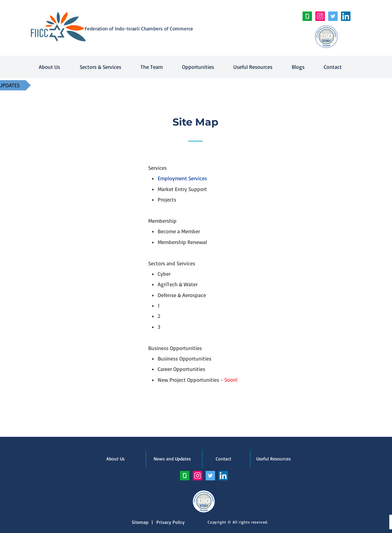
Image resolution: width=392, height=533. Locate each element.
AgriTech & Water (178, 284)
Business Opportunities (175, 348)
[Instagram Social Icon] (320, 16)
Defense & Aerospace (182, 295)
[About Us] (115, 459)
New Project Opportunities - (198, 380)
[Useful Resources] (273, 459)
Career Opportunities (181, 369)
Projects (167, 199)
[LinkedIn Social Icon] (346, 16)
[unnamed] (307, 16)
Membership (162, 221)
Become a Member (179, 231)
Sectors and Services (172, 263)
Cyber (164, 274)
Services (158, 168)
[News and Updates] (172, 459)
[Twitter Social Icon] (333, 16)
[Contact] (224, 459)
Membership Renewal (182, 242)
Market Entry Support (182, 189)
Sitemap (142, 522)
